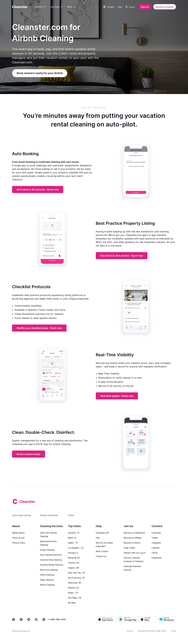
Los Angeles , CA (76, 548)
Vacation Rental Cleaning (51, 565)
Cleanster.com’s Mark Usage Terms (152, 631)
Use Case (56, 7)
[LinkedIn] (29, 619)
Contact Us (101, 556)
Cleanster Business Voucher (132, 568)
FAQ (98, 538)
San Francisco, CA (76, 578)
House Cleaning (47, 550)
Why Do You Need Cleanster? (104, 544)
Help (120, 7)
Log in (130, 7)
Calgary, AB (73, 568)
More (71, 7)
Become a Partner (132, 543)
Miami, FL (72, 538)
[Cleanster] (20, 7)
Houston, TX (74, 533)
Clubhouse (156, 558)
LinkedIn (156, 548)
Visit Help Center (22, 515)
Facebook (156, 533)
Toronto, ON (74, 563)
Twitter (155, 538)
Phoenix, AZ (73, 588)
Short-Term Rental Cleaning (48, 534)
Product (40, 7)
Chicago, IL (73, 553)
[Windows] (167, 619)
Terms (173, 631)
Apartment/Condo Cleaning (48, 543)
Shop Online (129, 548)
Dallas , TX (73, 543)
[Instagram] (36, 619)
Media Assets (18, 533)
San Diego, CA (75, 598)
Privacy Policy (19, 543)
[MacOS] (148, 619)
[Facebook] (14, 619)
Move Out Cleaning (49, 570)
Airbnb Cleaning (47, 585)
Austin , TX (73, 593)
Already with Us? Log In (135, 553)
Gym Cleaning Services (51, 555)
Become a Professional (134, 533)
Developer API (102, 533)
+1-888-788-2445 (54, 619)
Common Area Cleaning (51, 560)
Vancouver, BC (75, 583)
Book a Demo (102, 551)
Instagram (156, 543)
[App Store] (107, 619)
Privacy (130, 631)
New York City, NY (76, 573)
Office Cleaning (47, 575)
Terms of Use (18, 538)
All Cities (72, 603)
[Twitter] (21, 619)
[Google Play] (128, 619)
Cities (71, 515)
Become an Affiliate (133, 538)
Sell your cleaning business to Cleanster (134, 559)
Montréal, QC (74, 558)
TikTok (155, 553)
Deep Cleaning (47, 580)
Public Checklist (49, 515)
